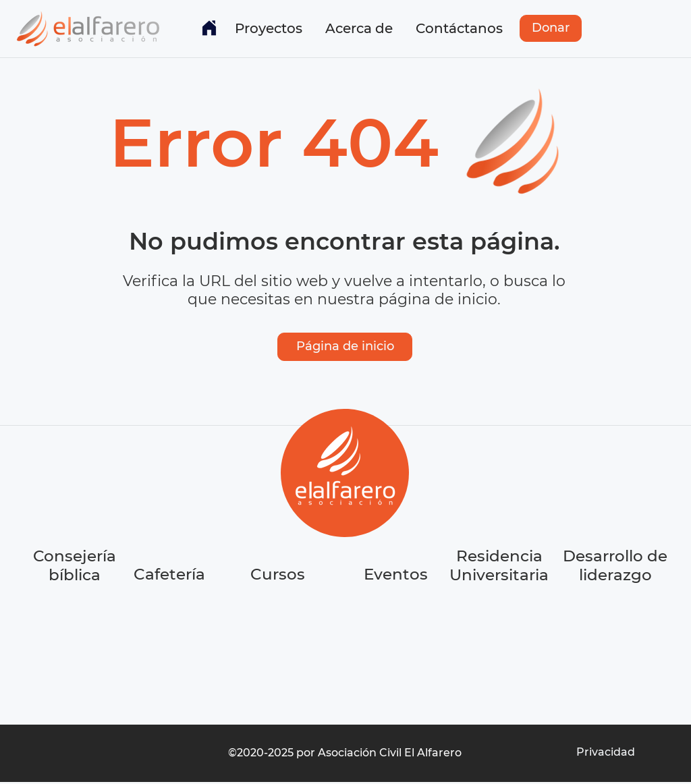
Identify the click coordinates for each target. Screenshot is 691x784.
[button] (269, 28)
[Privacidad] (605, 752)
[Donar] (551, 28)
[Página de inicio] (345, 347)
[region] (171, 625)
